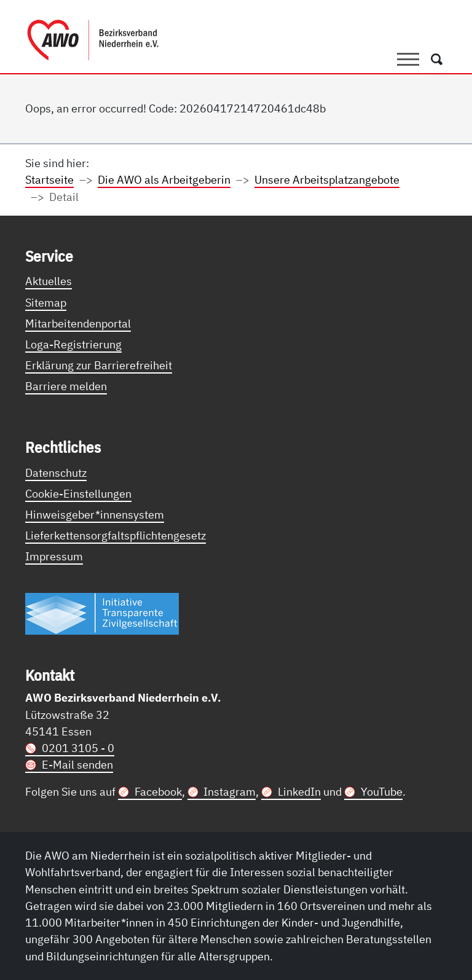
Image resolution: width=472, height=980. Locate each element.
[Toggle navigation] (408, 60)
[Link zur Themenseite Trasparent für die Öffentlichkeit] (102, 613)
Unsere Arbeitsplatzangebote (327, 179)
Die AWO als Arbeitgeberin (164, 179)
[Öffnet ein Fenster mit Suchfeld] (437, 60)
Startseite (49, 179)
